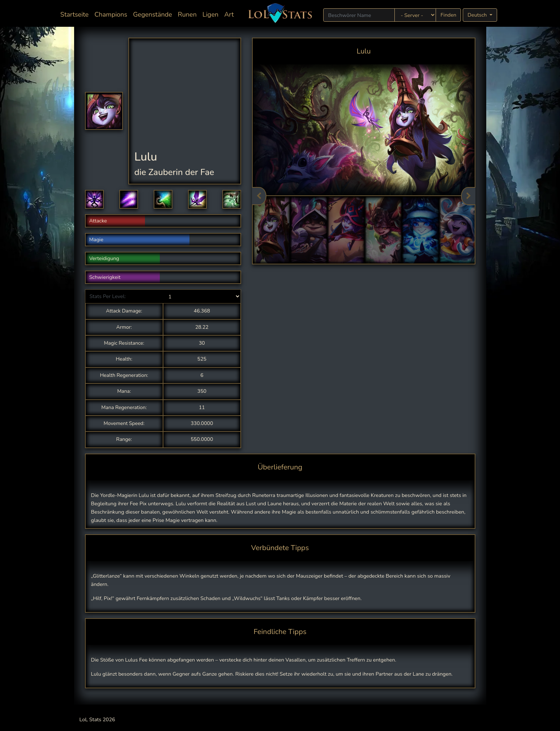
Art (229, 14)
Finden (448, 15)
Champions (111, 14)
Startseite (76, 14)
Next (468, 196)
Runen (187, 14)
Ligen (210, 14)
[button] (94, 199)
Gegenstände (153, 14)
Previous (259, 196)
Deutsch (478, 15)
